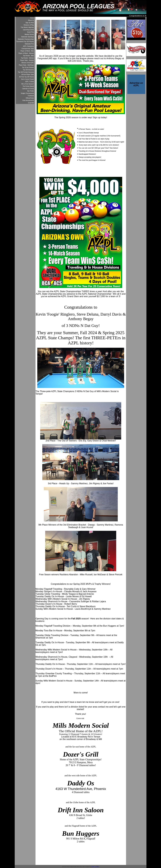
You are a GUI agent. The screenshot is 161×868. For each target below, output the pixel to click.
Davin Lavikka (95, 867)
